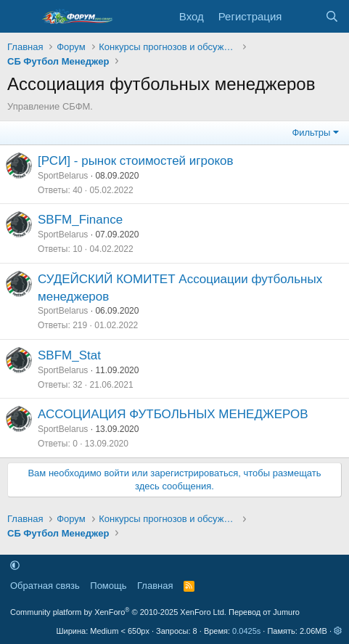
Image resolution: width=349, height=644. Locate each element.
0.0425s (246, 631)
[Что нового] (303, 16)
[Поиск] (332, 16)
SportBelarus (63, 176)
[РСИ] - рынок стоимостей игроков (136, 161)
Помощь (108, 586)
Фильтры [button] (311, 133)
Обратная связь (45, 586)
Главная (155, 586)
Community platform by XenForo (118, 612)
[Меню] (20, 17)
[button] (15, 565)
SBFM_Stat (69, 355)
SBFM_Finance (80, 220)
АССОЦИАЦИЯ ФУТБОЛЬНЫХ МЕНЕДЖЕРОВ (173, 414)
